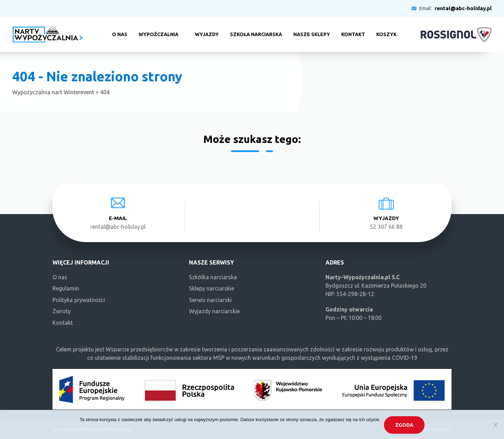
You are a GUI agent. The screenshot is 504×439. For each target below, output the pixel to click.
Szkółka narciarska (213, 277)
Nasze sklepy (312, 34)
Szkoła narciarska (256, 34)
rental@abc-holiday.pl (463, 8)
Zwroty (62, 311)
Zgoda (404, 425)
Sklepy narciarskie (212, 288)
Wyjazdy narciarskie (214, 311)
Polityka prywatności (79, 300)
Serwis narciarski (210, 300)
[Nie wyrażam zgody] (495, 425)
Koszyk (386, 34)
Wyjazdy (207, 34)
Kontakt (353, 34)
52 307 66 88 (386, 227)
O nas (120, 34)
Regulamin (66, 288)
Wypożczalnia (159, 34)
